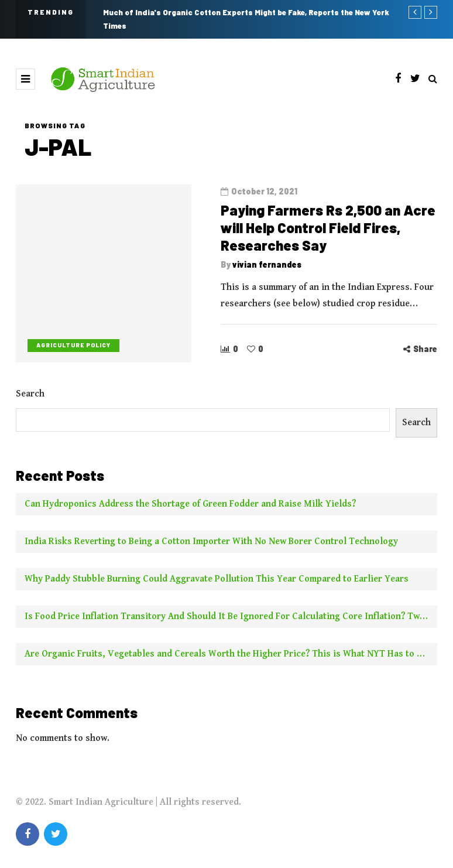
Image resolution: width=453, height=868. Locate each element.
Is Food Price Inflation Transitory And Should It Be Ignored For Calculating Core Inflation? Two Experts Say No (231, 620)
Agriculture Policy (73, 345)
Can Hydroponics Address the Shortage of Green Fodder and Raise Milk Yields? (190, 508)
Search (30, 397)
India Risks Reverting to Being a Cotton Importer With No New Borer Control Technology (211, 545)
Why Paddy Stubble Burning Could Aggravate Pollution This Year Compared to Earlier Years (217, 582)
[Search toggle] (433, 79)
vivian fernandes (267, 264)
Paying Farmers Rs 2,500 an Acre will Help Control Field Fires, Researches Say (328, 228)
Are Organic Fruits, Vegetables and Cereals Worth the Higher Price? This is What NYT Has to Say (228, 657)
